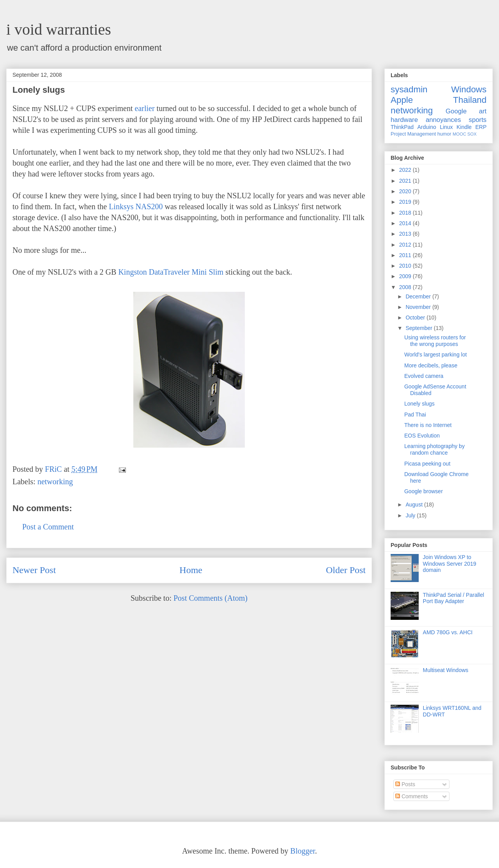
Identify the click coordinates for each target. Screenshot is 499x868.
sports (478, 120)
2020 (406, 191)
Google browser (424, 491)
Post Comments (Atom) (211, 598)
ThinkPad (402, 127)
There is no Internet (428, 425)
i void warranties (59, 29)
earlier (145, 108)
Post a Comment (48, 527)
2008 (406, 287)
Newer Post (34, 570)
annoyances (443, 120)
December (419, 296)
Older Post (346, 570)
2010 (406, 266)
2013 (406, 234)
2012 (406, 245)
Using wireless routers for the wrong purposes (435, 341)
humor (444, 134)
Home (191, 570)
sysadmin (409, 89)
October (416, 318)
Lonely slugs (419, 404)
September (419, 328)
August (415, 505)
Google (456, 111)
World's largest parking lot (435, 355)
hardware (404, 120)
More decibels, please (431, 365)
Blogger (303, 851)
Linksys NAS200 (136, 206)
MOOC (459, 134)
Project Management (413, 134)
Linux (446, 127)
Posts (405, 784)
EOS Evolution (422, 436)
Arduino (427, 127)
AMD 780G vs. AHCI (448, 632)
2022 (406, 170)
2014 (406, 223)
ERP (481, 127)
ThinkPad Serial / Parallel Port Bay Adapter (454, 598)
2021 (406, 181)
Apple (402, 100)
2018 (406, 213)
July (411, 515)
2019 (406, 202)
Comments (412, 796)
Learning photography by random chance (434, 449)
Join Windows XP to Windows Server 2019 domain (450, 564)
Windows (469, 89)
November (419, 307)
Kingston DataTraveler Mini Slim (171, 272)
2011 (406, 255)
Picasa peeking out (427, 464)
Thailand (470, 100)
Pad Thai (415, 415)
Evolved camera (424, 376)
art (483, 111)
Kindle (464, 127)
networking (55, 482)
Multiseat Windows (446, 670)
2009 (406, 276)
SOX (472, 134)
